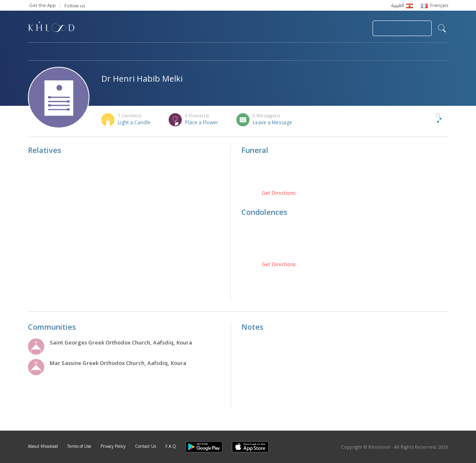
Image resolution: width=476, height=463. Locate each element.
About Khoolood (43, 446)
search (442, 28)
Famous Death (314, 52)
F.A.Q (171, 446)
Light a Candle (134, 122)
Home (35, 52)
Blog (367, 52)
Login (352, 28)
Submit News (311, 28)
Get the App (42, 5)
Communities (195, 52)
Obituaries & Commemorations (111, 52)
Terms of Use (79, 446)
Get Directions (279, 193)
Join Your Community (402, 28)
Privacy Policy (113, 446)
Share (425, 118)
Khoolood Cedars (424, 52)
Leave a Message (272, 122)
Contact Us (145, 446)
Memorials (254, 52)
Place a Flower (202, 122)
